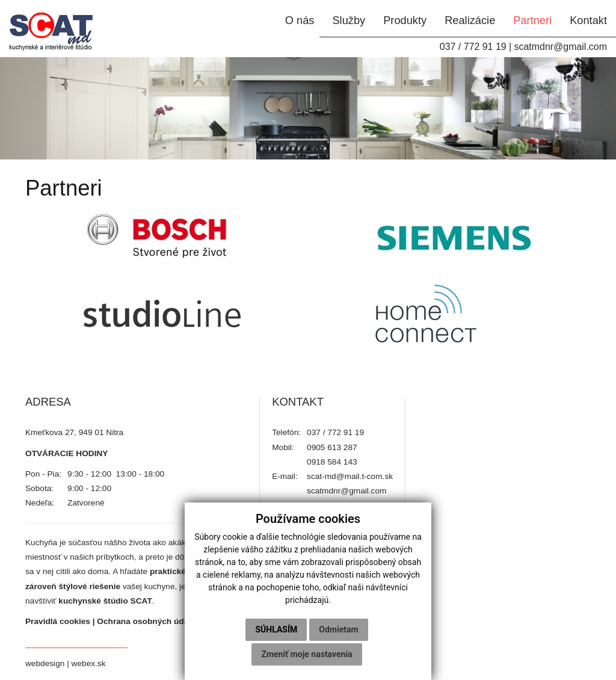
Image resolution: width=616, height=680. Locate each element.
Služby (349, 20)
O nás (300, 20)
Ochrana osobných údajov (149, 621)
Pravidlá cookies (58, 621)
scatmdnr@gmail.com (560, 47)
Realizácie (470, 20)
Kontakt (588, 20)
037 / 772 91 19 (473, 47)
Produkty (405, 20)
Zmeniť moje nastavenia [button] (306, 654)
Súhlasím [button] (276, 629)
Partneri (532, 20)
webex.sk (89, 663)
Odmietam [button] (338, 629)
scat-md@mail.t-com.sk (350, 476)
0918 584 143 (332, 462)
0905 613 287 (332, 447)
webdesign (45, 663)
